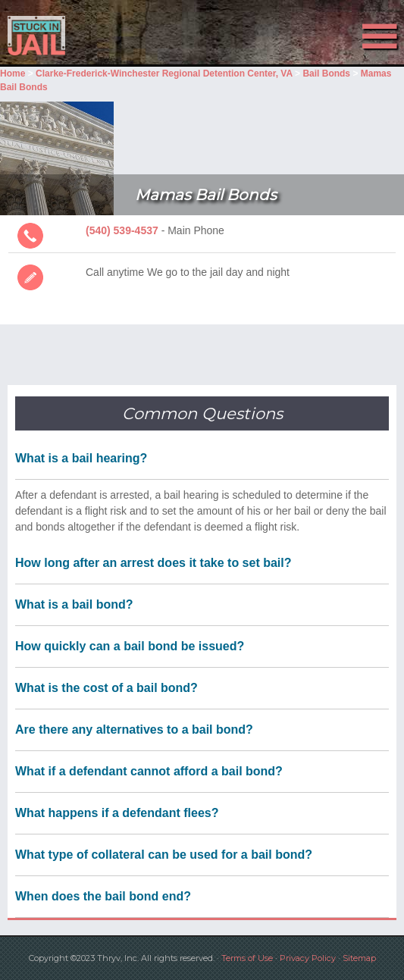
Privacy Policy (308, 958)
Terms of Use (247, 958)
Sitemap (359, 958)
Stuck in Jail (61, 36)
